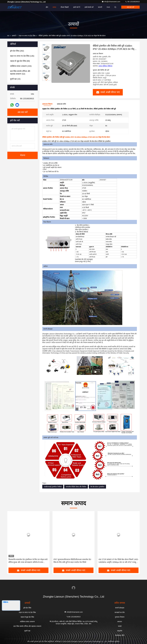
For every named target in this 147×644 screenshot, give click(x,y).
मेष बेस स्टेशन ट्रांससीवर (97, 487)
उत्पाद (54, 7)
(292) (17, 51)
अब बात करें (130, 7)
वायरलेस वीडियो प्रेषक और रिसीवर (76, 487)
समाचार (120, 622)
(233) (21, 66)
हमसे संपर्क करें (89, 7)
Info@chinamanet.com (111, 2)
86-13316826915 (132, 2)
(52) (20, 73)
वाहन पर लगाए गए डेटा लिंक (27, 36)
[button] (46, 80)
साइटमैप (120, 631)
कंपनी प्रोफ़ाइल (120, 608)
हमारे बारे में (77, 7)
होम (47, 7)
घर (8, 36)
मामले (120, 626)
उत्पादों (14, 36)
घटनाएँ (100, 7)
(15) (15, 79)
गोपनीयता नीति (120, 635)
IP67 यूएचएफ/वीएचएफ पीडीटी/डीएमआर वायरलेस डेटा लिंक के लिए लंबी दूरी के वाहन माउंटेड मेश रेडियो (72, 561)
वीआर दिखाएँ (65, 7)
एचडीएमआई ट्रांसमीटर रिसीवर (53, 487)
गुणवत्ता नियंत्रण (120, 617)
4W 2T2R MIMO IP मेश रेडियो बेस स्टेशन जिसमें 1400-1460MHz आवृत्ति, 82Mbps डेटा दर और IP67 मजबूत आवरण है (118, 561)
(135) (22, 56)
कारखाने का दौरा (120, 612)
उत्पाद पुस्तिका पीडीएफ (105, 66)
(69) (20, 61)
